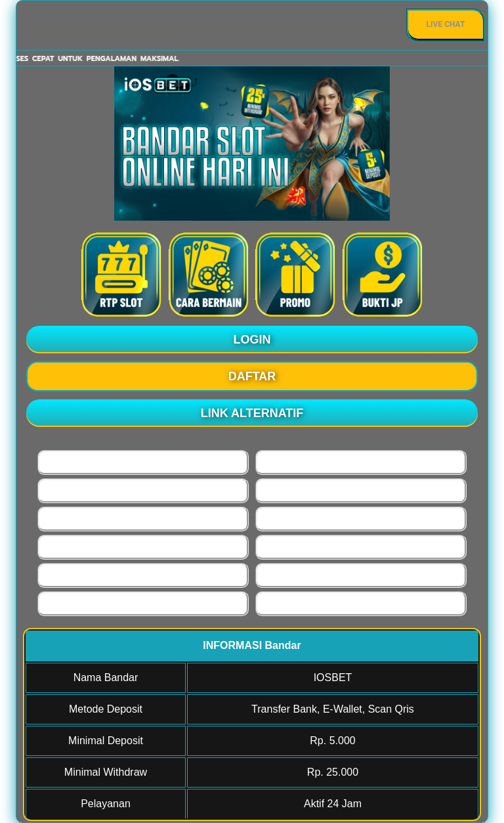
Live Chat (446, 24)
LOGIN (252, 340)
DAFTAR (252, 376)
